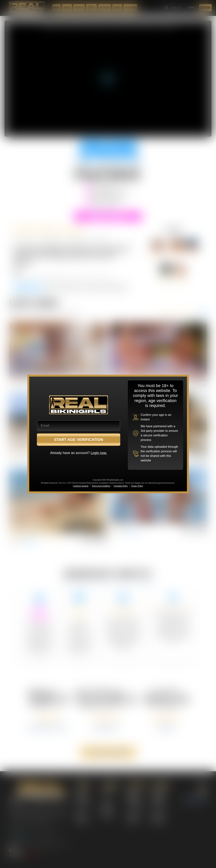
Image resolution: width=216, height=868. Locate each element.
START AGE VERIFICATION (79, 440)
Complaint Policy (121, 486)
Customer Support (81, 486)
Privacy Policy (137, 486)
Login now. (99, 453)
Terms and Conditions (101, 486)
